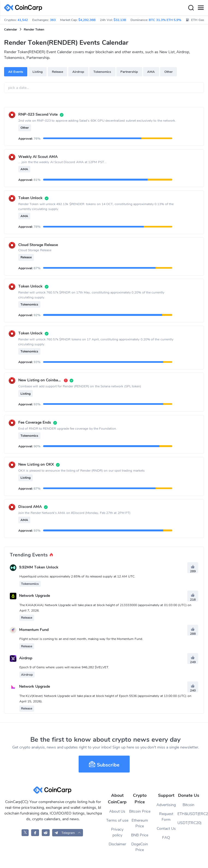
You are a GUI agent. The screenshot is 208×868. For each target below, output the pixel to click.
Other (169, 72)
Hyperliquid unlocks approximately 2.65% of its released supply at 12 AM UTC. (77, 576)
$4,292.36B (87, 20)
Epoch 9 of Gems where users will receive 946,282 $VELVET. (64, 667)
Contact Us (166, 829)
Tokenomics (102, 72)
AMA (151, 72)
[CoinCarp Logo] (25, 8)
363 (53, 20)
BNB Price (140, 835)
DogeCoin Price (140, 847)
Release (57, 72)
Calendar (11, 29)
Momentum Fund (34, 630)
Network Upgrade (35, 596)
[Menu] (201, 8)
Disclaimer (117, 844)
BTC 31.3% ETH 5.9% (165, 20)
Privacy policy (117, 832)
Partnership (129, 72)
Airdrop (78, 72)
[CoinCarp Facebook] (35, 833)
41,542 (23, 20)
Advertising (166, 805)
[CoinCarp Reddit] (46, 833)
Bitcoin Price (140, 811)
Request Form (166, 817)
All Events (16, 72)
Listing (38, 72)
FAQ (166, 838)
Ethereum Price (140, 823)
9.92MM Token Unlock (39, 567)
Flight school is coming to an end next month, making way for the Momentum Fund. (81, 639)
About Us (117, 811)
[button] (68, 833)
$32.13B (120, 20)
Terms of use (117, 820)
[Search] (191, 8)
